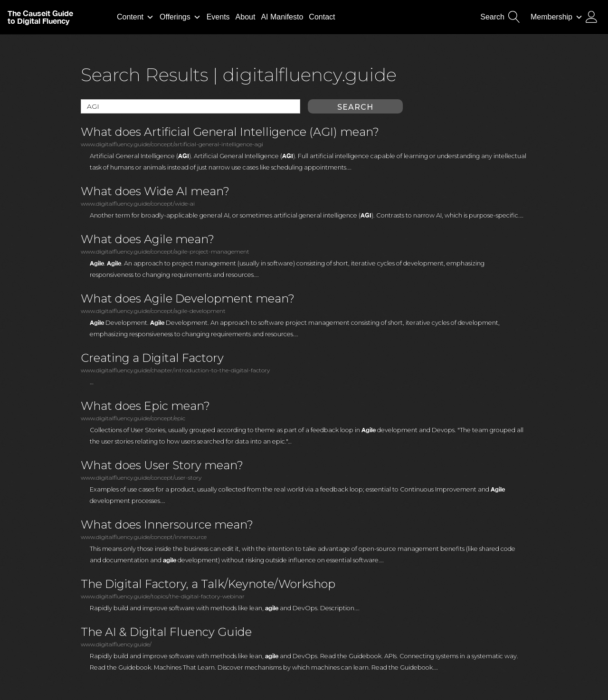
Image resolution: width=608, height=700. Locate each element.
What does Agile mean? (147, 239)
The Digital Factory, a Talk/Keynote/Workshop (208, 584)
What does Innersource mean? (167, 525)
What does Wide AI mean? (155, 191)
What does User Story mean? (162, 465)
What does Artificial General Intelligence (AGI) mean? (230, 132)
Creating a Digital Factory (152, 358)
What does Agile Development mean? (188, 299)
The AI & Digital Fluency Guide (166, 632)
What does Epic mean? (145, 406)
